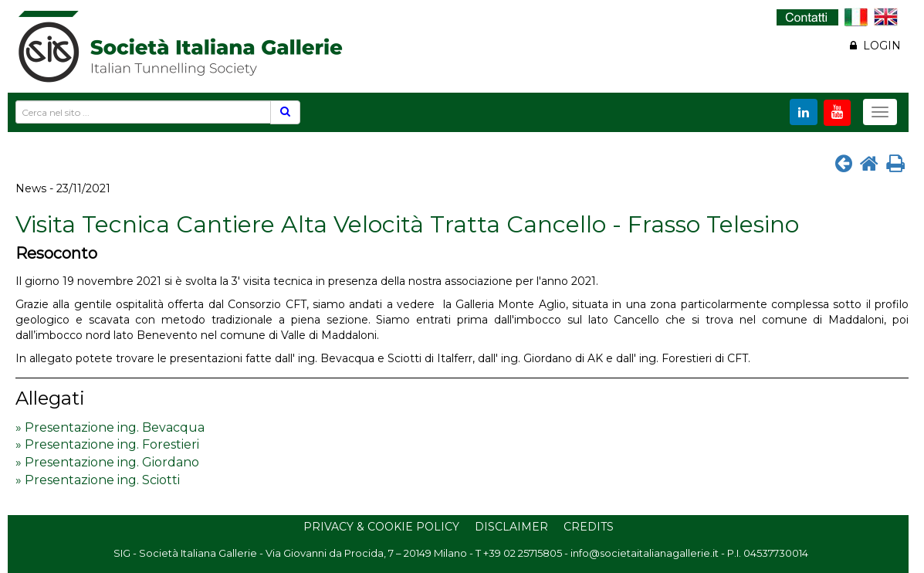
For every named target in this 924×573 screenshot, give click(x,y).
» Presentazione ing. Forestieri (107, 444)
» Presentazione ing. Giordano (107, 462)
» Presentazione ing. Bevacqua (110, 427)
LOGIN (875, 46)
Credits (589, 527)
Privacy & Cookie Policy (381, 527)
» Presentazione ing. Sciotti (98, 480)
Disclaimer (511, 527)
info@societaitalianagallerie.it (645, 553)
